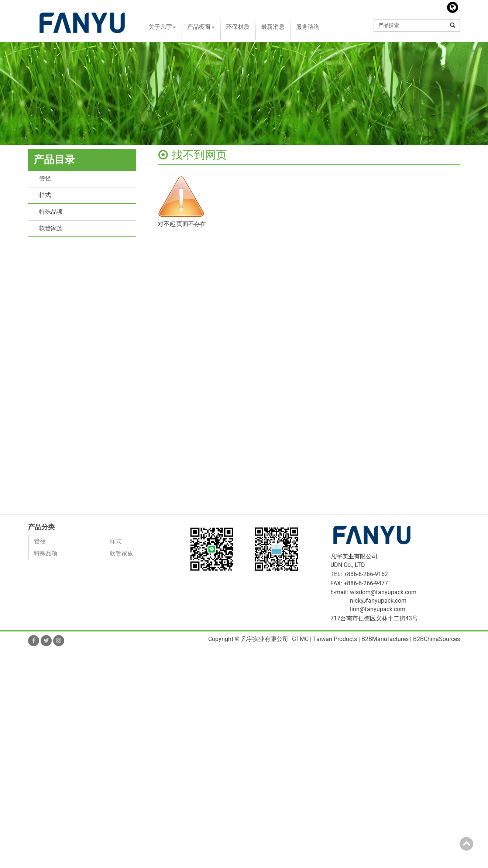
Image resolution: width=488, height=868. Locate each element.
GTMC (300, 639)
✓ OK (210, 863)
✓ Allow (10, 670)
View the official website (66, 729)
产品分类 (41, 527)
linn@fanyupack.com (378, 609)
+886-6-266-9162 (366, 574)
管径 (45, 178)
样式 (45, 195)
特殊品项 (51, 212)
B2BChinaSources (437, 639)
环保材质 (238, 27)
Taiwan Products (335, 639)
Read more (17, 729)
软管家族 (51, 228)
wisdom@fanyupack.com (383, 592)
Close (7, 654)
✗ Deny (10, 679)
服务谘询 (308, 27)
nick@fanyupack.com (378, 601)
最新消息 (273, 27)
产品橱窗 (201, 27)
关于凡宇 (162, 27)
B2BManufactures (385, 639)
